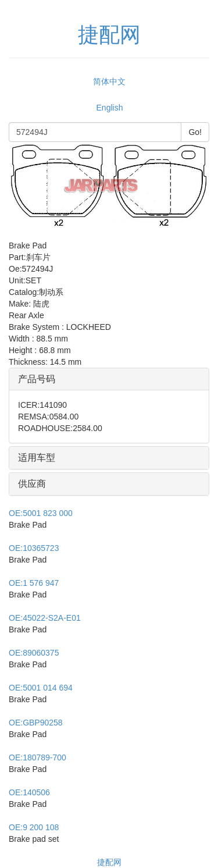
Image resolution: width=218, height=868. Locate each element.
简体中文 (109, 81)
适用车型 (37, 458)
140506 (29, 792)
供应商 (32, 484)
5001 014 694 (41, 688)
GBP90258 (36, 723)
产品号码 (37, 379)
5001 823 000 (41, 513)
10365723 (34, 548)
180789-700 (37, 757)
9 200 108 (34, 827)
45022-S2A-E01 (45, 618)
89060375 (34, 653)
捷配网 (109, 862)
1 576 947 (34, 583)
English (110, 108)
